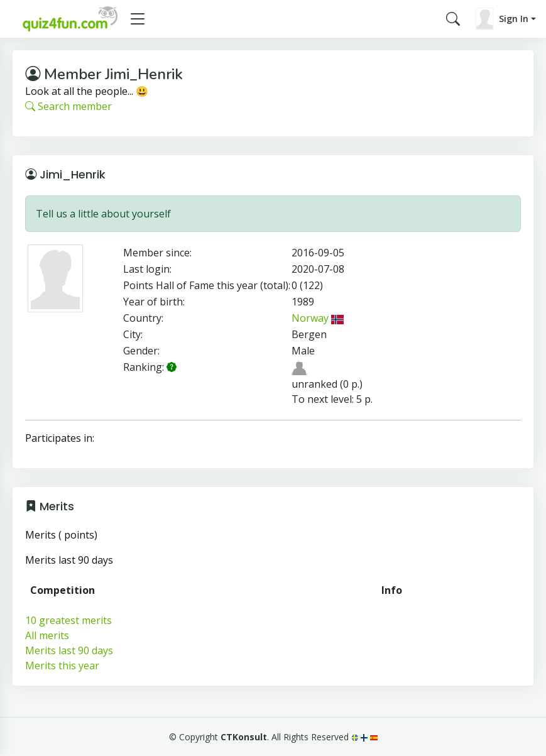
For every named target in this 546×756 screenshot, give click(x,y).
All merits (47, 635)
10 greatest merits (68, 620)
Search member (68, 106)
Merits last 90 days (69, 650)
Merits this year (62, 666)
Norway (318, 318)
